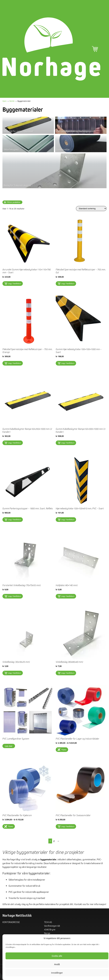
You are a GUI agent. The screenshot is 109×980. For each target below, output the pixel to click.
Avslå (57, 964)
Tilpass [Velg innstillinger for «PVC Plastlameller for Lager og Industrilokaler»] (64, 750)
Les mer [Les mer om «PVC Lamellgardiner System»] (9, 746)
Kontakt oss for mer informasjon (90, 904)
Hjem (5, 101)
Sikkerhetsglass (11, 149)
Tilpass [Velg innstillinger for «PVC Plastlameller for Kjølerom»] (10, 826)
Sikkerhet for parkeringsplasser (19, 131)
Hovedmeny (103, 49)
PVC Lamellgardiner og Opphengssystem (76, 131)
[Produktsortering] (91, 209)
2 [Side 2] (54, 841)
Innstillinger (57, 973)
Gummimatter (63, 149)
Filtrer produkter (14, 202)
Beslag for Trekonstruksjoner (18, 185)
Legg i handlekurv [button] (14, 283)
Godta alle (57, 956)
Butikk (12, 101)
